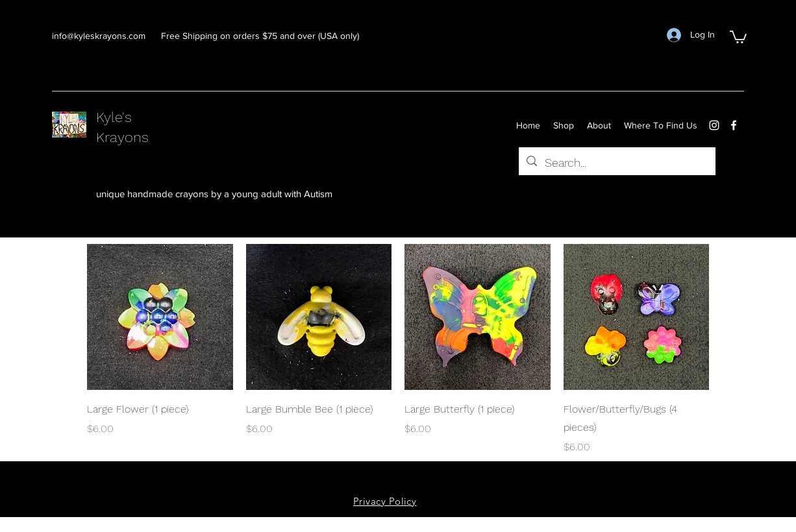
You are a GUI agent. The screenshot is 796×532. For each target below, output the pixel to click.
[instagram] (714, 125)
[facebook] (734, 125)
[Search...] (616, 163)
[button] (738, 36)
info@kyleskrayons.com (99, 36)
